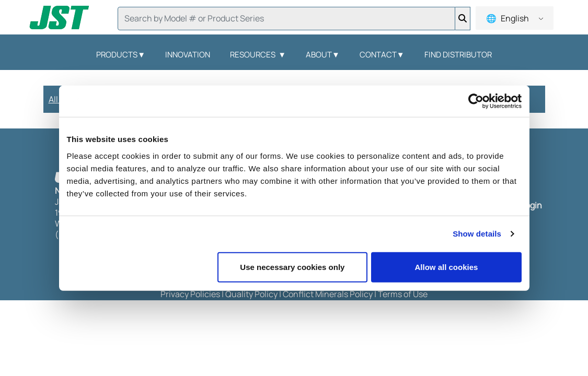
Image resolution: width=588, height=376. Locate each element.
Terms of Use (403, 294)
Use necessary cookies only (292, 267)
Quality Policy (251, 294)
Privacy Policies (190, 294)
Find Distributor (458, 55)
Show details (477, 234)
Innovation (188, 55)
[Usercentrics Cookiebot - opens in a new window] (476, 101)
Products (121, 55)
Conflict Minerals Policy (328, 294)
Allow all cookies (447, 267)
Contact (382, 55)
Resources (258, 55)
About (323, 55)
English (514, 18)
